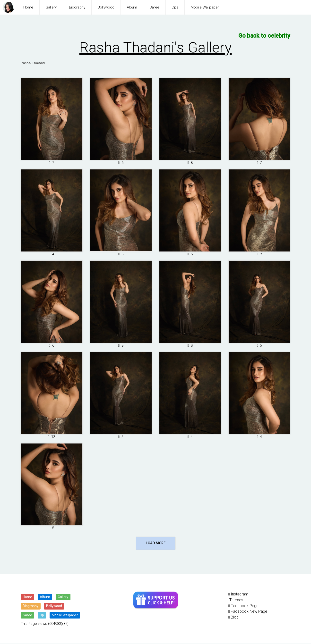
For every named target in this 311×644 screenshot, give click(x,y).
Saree (154, 7)
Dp (42, 616)
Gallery (51, 7)
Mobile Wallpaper (205, 7)
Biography (77, 7)
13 (52, 437)
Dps (175, 7)
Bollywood (106, 7)
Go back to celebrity (265, 35)
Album (132, 7)
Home (28, 7)
